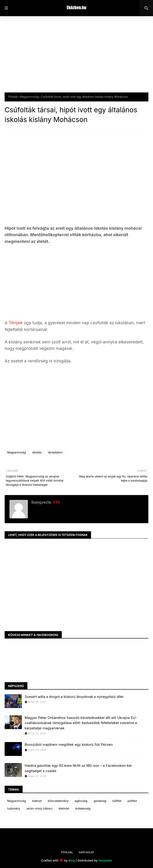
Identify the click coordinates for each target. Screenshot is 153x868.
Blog (72, 860)
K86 (56, 502)
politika (132, 801)
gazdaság (100, 801)
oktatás (37, 452)
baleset (37, 801)
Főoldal (13, 97)
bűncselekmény (58, 801)
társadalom (55, 452)
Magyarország (29, 97)
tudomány (14, 808)
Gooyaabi (105, 860)
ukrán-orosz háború (39, 808)
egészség (81, 801)
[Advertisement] (76, 58)
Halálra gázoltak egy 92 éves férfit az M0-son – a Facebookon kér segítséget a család (78, 768)
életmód (64, 808)
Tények (16, 323)
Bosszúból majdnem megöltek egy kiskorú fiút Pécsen (69, 744)
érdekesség (83, 808)
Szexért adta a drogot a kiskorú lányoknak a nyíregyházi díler (74, 697)
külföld (117, 801)
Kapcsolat (86, 852)
